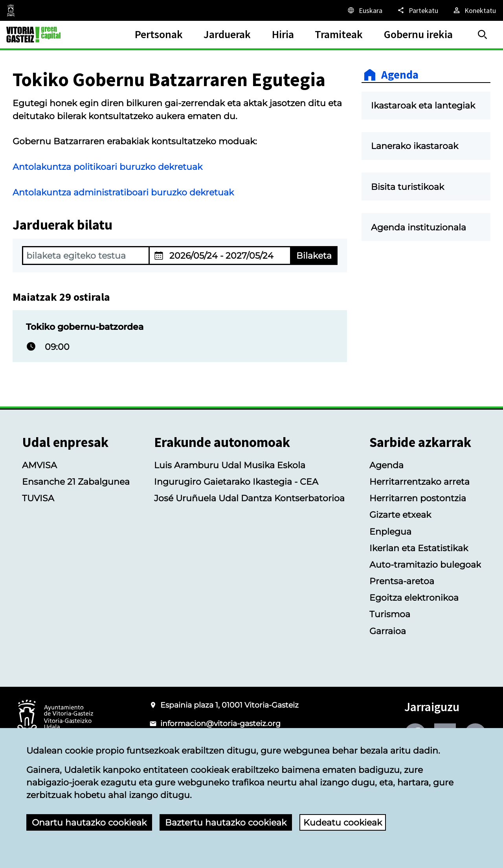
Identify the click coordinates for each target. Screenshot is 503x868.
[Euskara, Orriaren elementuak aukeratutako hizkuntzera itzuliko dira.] (364, 10)
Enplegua (390, 531)
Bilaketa (314, 256)
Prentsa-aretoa (402, 581)
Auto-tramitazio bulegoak (425, 565)
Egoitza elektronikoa (414, 598)
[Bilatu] (483, 35)
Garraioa (388, 631)
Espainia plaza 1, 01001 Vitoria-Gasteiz (229, 705)
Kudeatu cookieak (343, 822)
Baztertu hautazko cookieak (226, 822)
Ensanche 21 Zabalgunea (76, 482)
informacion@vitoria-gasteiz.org (220, 724)
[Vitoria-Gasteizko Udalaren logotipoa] (55, 718)
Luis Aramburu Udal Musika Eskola (230, 465)
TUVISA (38, 498)
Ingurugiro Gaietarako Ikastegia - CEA (236, 482)
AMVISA (39, 465)
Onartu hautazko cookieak (89, 822)
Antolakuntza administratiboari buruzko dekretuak (123, 192)
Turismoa (390, 614)
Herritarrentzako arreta (419, 482)
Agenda (400, 75)
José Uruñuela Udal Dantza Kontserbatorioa (249, 498)
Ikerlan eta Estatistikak (419, 548)
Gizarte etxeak (400, 515)
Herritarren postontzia (418, 498)
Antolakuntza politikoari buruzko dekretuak (107, 167)
